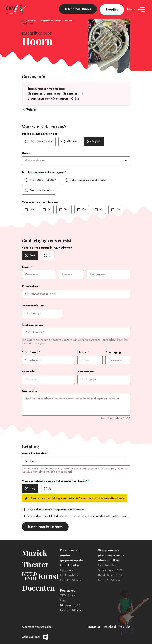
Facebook (110, 626)
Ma (29, 210)
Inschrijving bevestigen (45, 527)
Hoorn (69, 21)
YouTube (125, 626)
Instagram (95, 626)
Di (47, 210)
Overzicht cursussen (50, 21)
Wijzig (29, 110)
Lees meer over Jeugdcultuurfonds (103, 498)
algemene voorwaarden (70, 510)
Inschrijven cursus (78, 9)
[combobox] (83, 161)
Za (116, 210)
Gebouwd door (43, 637)
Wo (64, 210)
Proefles (112, 10)
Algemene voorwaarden (37, 627)
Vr (99, 210)
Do (82, 210)
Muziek (32, 21)
